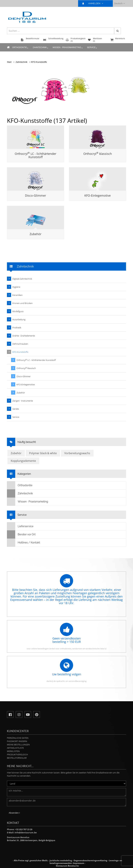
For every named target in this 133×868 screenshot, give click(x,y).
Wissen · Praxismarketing (68, 48)
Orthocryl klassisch (98, 154)
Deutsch (120, 3)
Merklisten (13, 751)
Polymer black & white (43, 453)
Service (92, 48)
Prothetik (17, 328)
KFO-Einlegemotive (98, 195)
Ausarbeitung (19, 319)
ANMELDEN (94, 3)
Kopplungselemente (23, 461)
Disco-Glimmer (35, 195)
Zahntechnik (41, 48)
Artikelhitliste (15, 748)
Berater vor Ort (21, 534)
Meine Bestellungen (18, 745)
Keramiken (18, 295)
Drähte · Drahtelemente (24, 336)
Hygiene (16, 287)
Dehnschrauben (20, 344)
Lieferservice (20, 526)
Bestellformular (17, 758)
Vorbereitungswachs (77, 453)
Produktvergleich (17, 755)
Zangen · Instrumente (23, 401)
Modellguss (18, 311)
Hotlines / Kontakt (24, 543)
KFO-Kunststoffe (39, 62)
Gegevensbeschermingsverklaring (90, 860)
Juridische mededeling (61, 860)
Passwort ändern (17, 741)
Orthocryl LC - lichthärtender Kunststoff (35, 155)
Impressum (79, 863)
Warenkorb (118, 40)
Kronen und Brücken (22, 303)
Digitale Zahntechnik (22, 279)
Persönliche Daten (18, 738)
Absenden (14, 813)
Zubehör (35, 234)
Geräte (16, 409)
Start (9, 62)
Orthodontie (20, 48)
